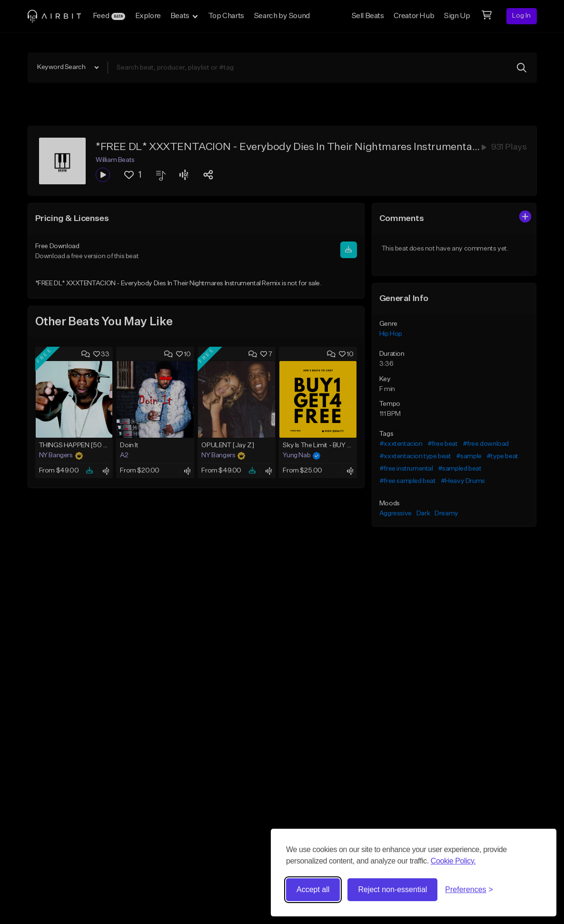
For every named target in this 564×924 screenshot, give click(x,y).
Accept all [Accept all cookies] (313, 889)
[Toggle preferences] (469, 890)
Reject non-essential (392, 889)
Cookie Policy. (453, 861)
